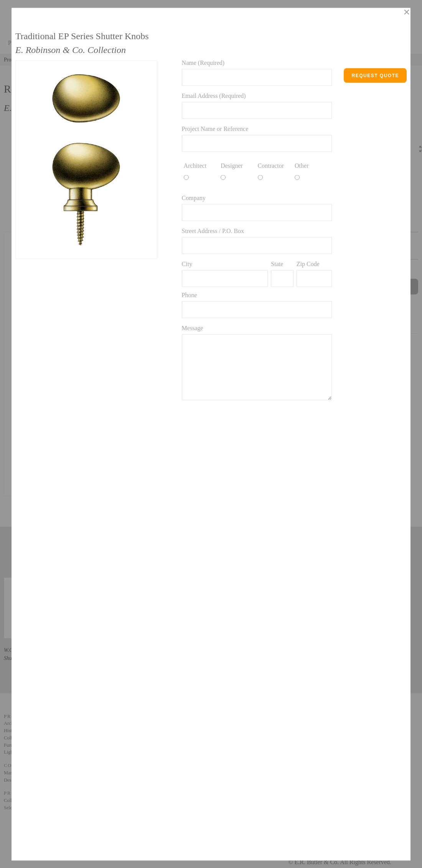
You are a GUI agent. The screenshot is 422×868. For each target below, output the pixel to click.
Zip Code (308, 264)
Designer (232, 165)
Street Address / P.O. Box (213, 231)
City (187, 264)
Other (302, 165)
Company (194, 198)
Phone (190, 295)
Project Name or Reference (215, 128)
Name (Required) (203, 62)
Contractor (271, 165)
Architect (195, 165)
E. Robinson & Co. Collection (71, 50)
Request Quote (375, 75)
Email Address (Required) (214, 95)
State (277, 264)
